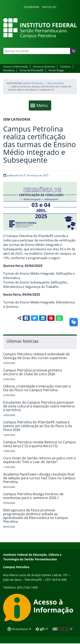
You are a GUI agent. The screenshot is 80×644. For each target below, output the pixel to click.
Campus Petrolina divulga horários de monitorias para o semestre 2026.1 (33, 496)
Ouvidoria (9, 70)
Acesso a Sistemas (44, 67)
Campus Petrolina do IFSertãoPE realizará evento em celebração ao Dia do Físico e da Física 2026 (38, 426)
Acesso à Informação (16, 67)
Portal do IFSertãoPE (32, 70)
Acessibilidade (32, 7)
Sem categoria (55, 83)
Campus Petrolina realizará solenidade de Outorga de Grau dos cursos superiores (36, 356)
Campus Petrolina (33, 83)
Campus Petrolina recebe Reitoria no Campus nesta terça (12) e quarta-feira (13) (40, 444)
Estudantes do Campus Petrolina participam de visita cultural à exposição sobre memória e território (39, 406)
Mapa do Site (49, 7)
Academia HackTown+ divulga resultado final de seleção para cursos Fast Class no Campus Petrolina (39, 478)
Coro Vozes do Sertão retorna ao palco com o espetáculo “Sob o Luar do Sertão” (40, 460)
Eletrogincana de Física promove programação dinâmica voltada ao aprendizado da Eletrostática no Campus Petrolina (36, 516)
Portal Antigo (56, 70)
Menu (43, 105)
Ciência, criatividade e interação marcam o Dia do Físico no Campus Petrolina (37, 388)
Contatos (65, 67)
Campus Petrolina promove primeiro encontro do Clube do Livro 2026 (33, 372)
